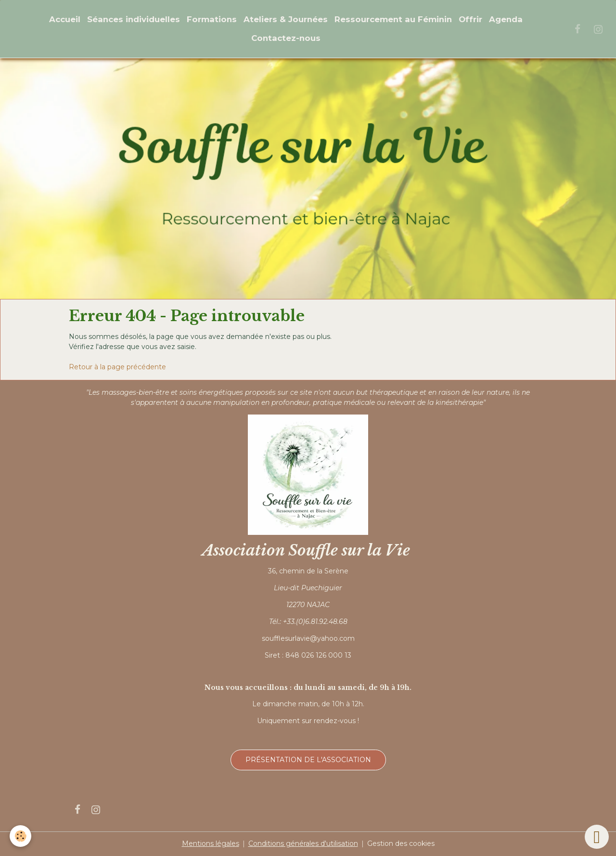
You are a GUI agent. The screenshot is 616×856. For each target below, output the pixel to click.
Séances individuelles (134, 19)
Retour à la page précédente (117, 367)
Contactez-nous (286, 38)
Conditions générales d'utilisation (303, 843)
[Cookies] (20, 836)
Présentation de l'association (308, 760)
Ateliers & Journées (286, 19)
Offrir (470, 19)
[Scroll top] (597, 837)
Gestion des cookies (401, 843)
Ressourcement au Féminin (393, 19)
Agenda (506, 19)
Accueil (65, 19)
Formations (212, 19)
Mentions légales (211, 843)
